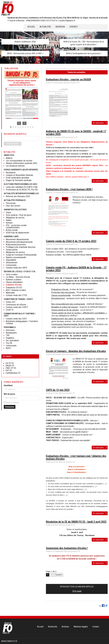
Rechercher (13, 144)
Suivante (59, 575)
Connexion (10, 407)
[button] (11, 127)
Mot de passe (9, 394)
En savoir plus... (100, 123)
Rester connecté (12, 402)
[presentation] (19, 123)
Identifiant (8, 385)
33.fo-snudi (77, 591)
